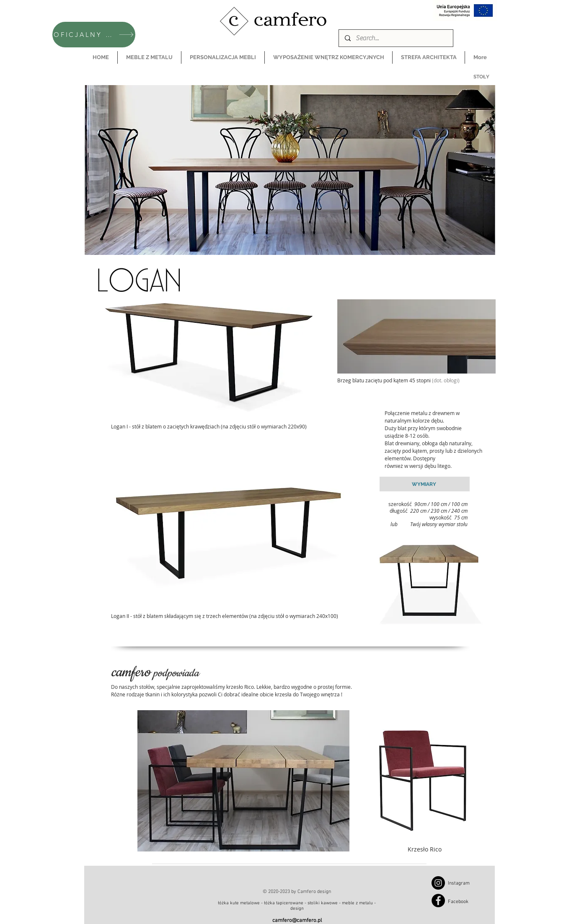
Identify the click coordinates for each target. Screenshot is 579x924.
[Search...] (395, 38)
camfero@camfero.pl (297, 921)
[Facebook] (438, 901)
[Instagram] (438, 883)
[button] (149, 57)
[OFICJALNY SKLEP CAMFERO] (94, 35)
